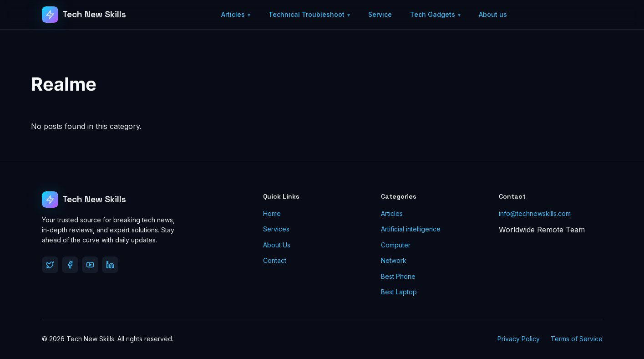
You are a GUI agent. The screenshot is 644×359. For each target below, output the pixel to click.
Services (276, 229)
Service (380, 14)
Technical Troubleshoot (307, 14)
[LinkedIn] (110, 265)
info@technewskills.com (535, 213)
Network (394, 260)
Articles (233, 14)
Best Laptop (399, 292)
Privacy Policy (519, 339)
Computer (396, 245)
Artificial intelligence (411, 229)
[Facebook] (70, 265)
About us (493, 14)
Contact (275, 260)
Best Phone (398, 276)
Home (272, 213)
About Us (277, 245)
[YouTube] (90, 265)
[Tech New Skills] (84, 15)
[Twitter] (50, 265)
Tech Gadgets (433, 14)
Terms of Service (577, 339)
